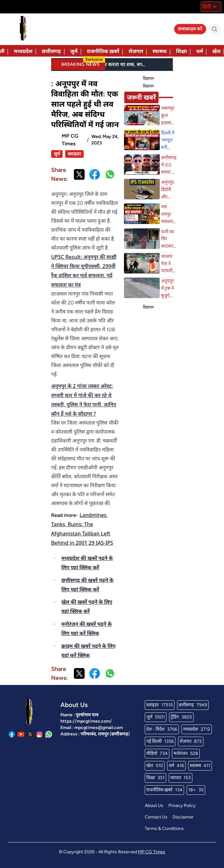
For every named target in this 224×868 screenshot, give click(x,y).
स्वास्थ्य (159, 51)
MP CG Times (152, 852)
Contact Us (156, 817)
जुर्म (74, 51)
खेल (216, 51)
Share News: (59, 174)
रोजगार (136, 51)
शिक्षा (182, 51)
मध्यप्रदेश (23, 51)
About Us (154, 806)
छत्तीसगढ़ (51, 51)
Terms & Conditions (164, 829)
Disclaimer (183, 817)
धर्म (200, 51)
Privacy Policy (182, 806)
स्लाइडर (74, 154)
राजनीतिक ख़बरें (103, 51)
